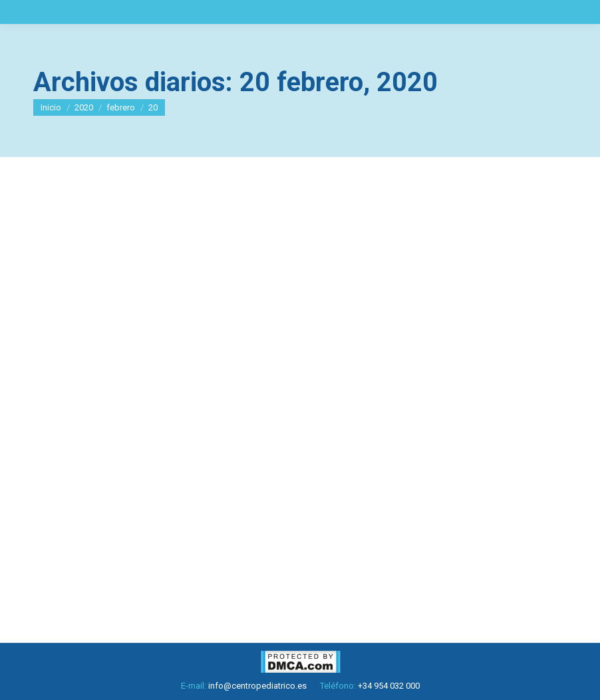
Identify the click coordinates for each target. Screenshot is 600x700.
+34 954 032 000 (389, 686)
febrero (121, 107)
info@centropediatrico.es (257, 686)
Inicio (51, 107)
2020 (84, 107)
